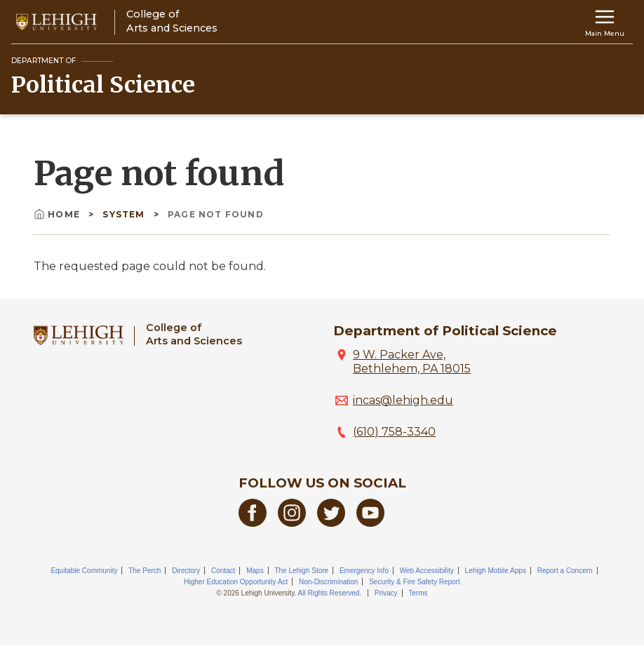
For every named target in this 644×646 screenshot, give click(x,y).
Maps (255, 571)
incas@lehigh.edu (403, 400)
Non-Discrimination (328, 582)
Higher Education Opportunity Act (236, 582)
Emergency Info (364, 571)
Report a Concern (565, 571)
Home (58, 214)
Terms (418, 593)
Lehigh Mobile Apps (496, 571)
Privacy (386, 593)
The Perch (145, 571)
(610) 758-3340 (394, 432)
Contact (223, 571)
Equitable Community (84, 571)
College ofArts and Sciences (194, 334)
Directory (186, 571)
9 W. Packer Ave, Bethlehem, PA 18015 (412, 362)
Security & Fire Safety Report (415, 582)
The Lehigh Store (301, 571)
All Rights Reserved (329, 593)
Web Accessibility (427, 571)
